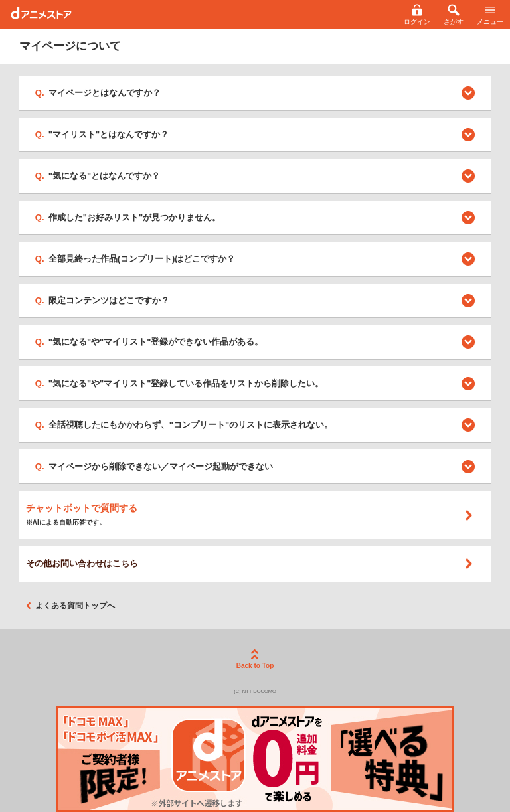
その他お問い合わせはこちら (250, 563)
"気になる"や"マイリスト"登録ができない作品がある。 (156, 342)
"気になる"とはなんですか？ (104, 176)
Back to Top (255, 659)
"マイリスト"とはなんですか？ (109, 134)
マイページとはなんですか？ (105, 93)
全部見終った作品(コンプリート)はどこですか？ (142, 259)
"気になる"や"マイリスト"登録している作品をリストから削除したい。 (186, 383)
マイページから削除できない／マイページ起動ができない (161, 466)
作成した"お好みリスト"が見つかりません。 (134, 217)
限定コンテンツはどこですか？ (109, 300)
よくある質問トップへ (70, 606)
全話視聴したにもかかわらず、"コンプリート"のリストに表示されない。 (191, 425)
